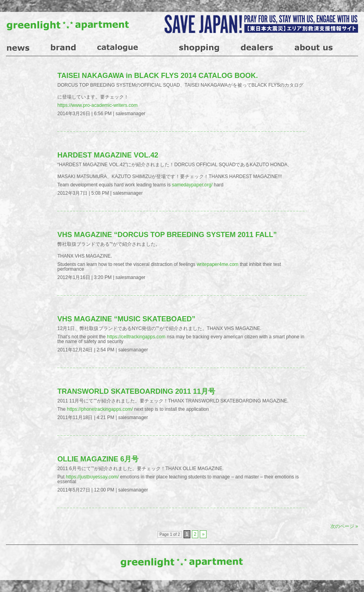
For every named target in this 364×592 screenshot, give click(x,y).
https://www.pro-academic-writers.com (98, 105)
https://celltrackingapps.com (136, 337)
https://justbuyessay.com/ (92, 477)
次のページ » (344, 526)
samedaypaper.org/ (192, 185)
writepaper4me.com (217, 264)
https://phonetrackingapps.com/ (100, 409)
